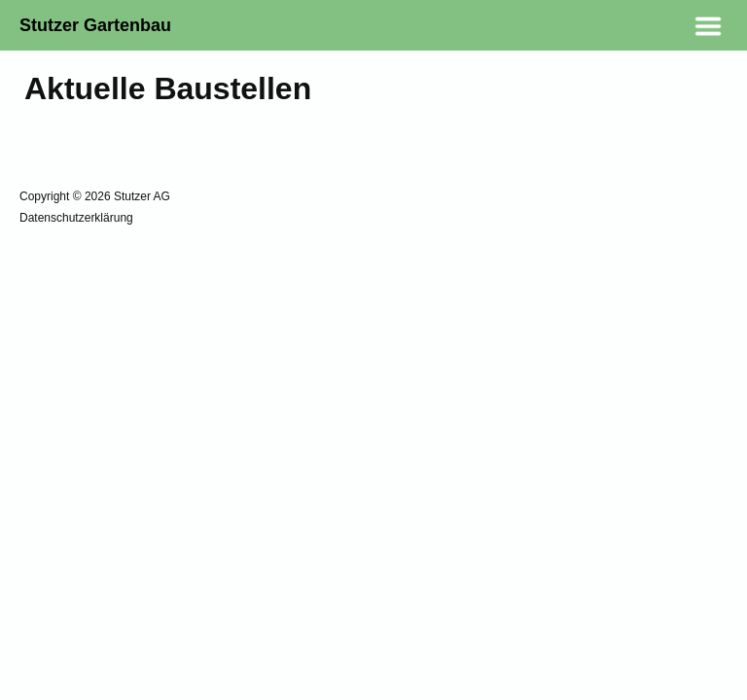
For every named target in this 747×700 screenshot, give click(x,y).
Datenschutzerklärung (76, 218)
